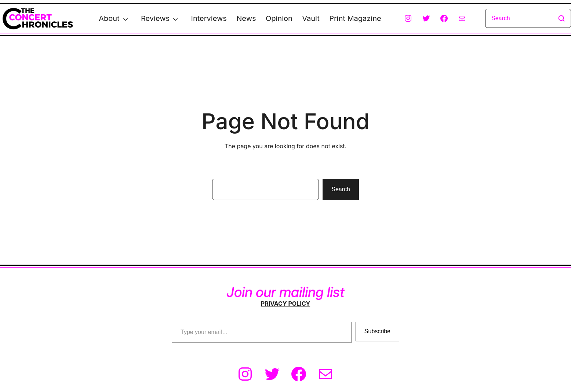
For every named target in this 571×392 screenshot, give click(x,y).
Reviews (155, 18)
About (109, 18)
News (246, 18)
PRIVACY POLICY (285, 304)
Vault (311, 18)
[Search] (528, 18)
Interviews (209, 18)
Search (341, 189)
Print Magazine (355, 18)
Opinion (279, 18)
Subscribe (377, 331)
